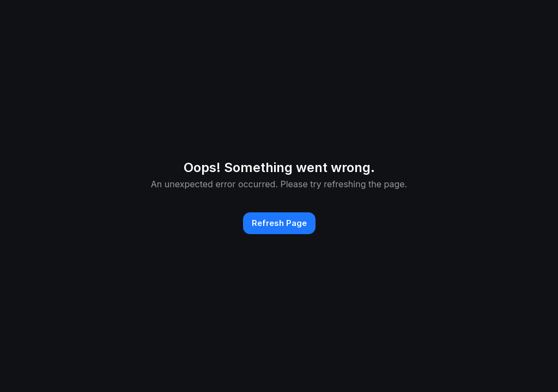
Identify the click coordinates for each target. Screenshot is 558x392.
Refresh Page (279, 223)
